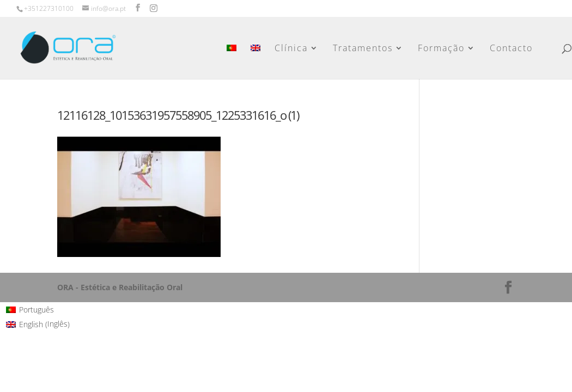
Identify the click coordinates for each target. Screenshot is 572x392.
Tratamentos (363, 49)
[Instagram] (154, 8)
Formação (442, 49)
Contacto (512, 49)
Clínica (292, 49)
